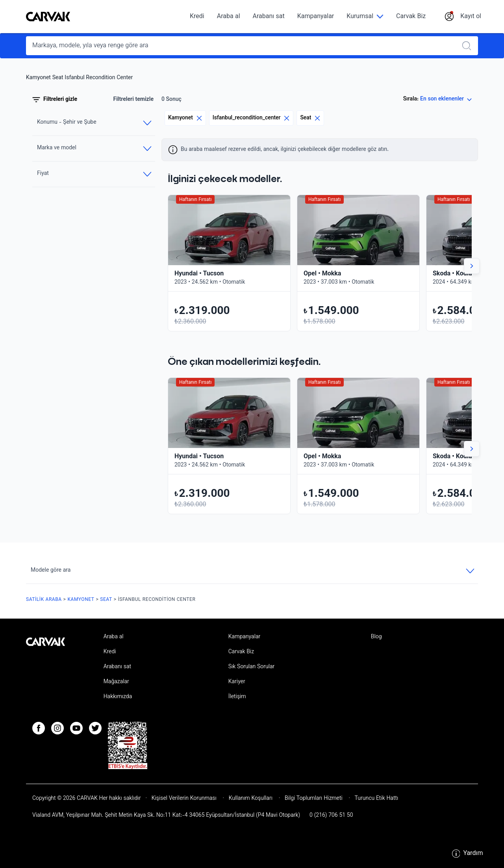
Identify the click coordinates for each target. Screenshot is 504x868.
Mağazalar (116, 682)
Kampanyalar (316, 17)
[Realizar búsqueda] (469, 46)
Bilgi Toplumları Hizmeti (313, 799)
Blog (376, 637)
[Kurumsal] (365, 17)
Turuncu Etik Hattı (376, 799)
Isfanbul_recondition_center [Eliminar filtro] (251, 118)
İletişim (237, 697)
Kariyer (237, 682)
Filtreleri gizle (55, 100)
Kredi (197, 17)
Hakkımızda (118, 697)
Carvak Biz (411, 17)
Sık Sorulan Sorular (252, 667)
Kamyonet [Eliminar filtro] (185, 118)
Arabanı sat (269, 17)
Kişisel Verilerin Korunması (184, 799)
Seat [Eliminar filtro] (310, 118)
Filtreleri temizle (133, 100)
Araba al (229, 17)
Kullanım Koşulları (251, 799)
